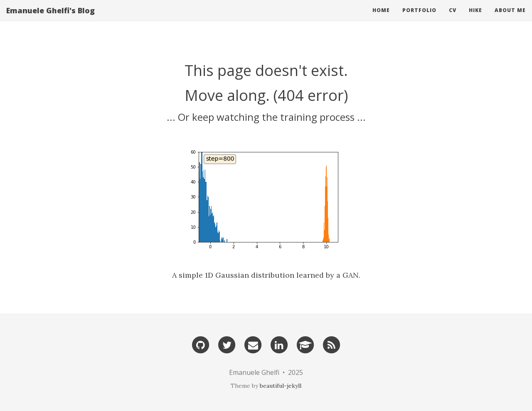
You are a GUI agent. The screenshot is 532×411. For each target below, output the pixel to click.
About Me (510, 18)
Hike (475, 18)
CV (453, 18)
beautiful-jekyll (281, 386)
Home (381, 18)
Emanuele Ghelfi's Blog (50, 19)
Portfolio (419, 18)
